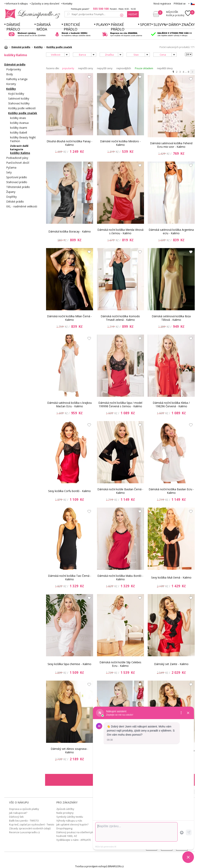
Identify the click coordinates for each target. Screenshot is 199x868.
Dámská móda (44, 27)
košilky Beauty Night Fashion (23, 139)
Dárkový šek (16, 817)
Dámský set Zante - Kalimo (171, 664)
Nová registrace (162, 4)
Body (10, 74)
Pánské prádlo (118, 27)
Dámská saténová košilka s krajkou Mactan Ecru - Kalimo (69, 404)
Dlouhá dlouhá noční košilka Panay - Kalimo (69, 143)
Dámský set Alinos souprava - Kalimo (69, 750)
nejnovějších (124, 68)
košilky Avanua (19, 123)
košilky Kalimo (20, 153)
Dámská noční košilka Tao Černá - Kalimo (70, 577)
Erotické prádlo (72, 27)
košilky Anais (18, 118)
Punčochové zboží (18, 163)
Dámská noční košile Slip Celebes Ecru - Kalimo (120, 664)
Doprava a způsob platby (24, 809)
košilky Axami (19, 128)
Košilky (11, 89)
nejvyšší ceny (105, 68)
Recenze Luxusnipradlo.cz (25, 832)
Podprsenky (14, 69)
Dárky (174, 24)
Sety (9, 172)
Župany (11, 192)
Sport (146, 24)
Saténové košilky (19, 98)
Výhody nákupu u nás (69, 821)
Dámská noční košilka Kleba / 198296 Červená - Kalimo (171, 404)
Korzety (11, 84)
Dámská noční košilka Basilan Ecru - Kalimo (171, 491)
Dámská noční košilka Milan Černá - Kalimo (69, 318)
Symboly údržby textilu (70, 817)
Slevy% (160, 24)
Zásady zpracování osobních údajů (30, 828)
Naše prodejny (65, 813)
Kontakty (68, 4)
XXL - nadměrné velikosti (22, 206)
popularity (68, 68)
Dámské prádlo (13, 27)
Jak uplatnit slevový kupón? (72, 824)
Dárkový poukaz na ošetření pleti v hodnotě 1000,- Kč (77, 834)
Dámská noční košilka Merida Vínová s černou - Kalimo (120, 231)
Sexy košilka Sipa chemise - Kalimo (69, 664)
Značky (188, 24)
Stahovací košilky (19, 103)
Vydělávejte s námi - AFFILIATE (74, 840)
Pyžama (11, 167)
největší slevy (165, 68)
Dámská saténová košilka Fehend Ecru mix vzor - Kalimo (171, 145)
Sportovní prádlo (17, 177)
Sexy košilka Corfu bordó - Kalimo (69, 491)
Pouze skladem (144, 68)
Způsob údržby (65, 809)
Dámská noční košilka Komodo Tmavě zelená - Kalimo (120, 318)
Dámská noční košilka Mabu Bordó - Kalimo (120, 577)
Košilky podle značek (23, 113)
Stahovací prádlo (17, 182)
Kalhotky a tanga (17, 79)
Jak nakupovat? (18, 813)
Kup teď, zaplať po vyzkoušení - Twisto (32, 824)
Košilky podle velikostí (22, 108)
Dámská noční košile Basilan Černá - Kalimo (120, 491)
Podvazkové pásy (17, 158)
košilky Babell (19, 132)
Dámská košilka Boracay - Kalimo (70, 231)
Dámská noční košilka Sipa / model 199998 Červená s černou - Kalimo (120, 404)
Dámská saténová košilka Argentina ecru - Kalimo (171, 231)
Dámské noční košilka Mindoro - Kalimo (120, 143)
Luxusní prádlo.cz (32, 14)
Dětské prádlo (15, 201)
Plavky (102, 24)
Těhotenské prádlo (18, 187)
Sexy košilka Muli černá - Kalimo (171, 577)
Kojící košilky (16, 94)
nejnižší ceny (86, 68)
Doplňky (11, 197)
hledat (133, 14)
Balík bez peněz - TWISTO (24, 821)
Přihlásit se (180, 4)
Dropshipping (64, 828)
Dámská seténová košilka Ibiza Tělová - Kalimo (171, 318)
